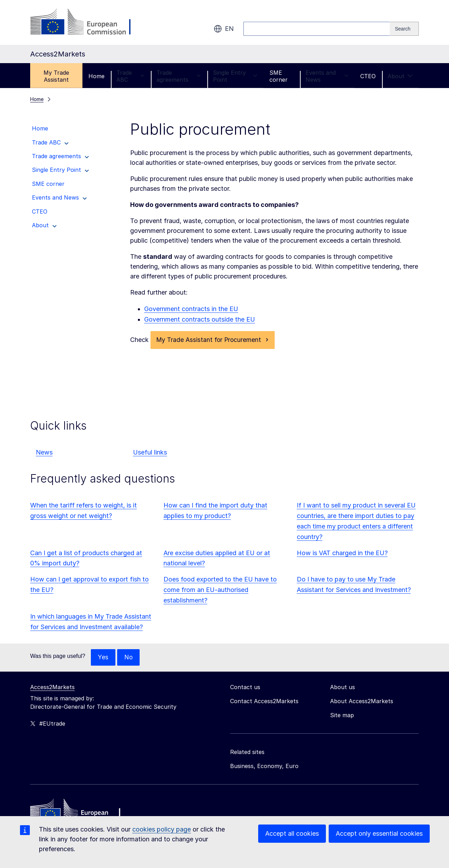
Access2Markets (52, 688)
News (44, 453)
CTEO (368, 76)
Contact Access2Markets (264, 702)
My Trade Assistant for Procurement (209, 340)
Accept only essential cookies (379, 833)
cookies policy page (162, 829)
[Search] (404, 29)
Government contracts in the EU (191, 309)
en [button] (224, 29)
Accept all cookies (292, 833)
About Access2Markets (362, 702)
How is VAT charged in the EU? (342, 553)
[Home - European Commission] (81, 813)
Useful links (150, 453)
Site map (342, 716)
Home (96, 76)
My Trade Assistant (56, 76)
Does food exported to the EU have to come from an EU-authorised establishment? (220, 590)
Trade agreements (179, 76)
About (400, 76)
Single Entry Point (235, 76)
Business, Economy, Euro (264, 767)
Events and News (327, 76)
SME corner (279, 76)
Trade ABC (130, 76)
